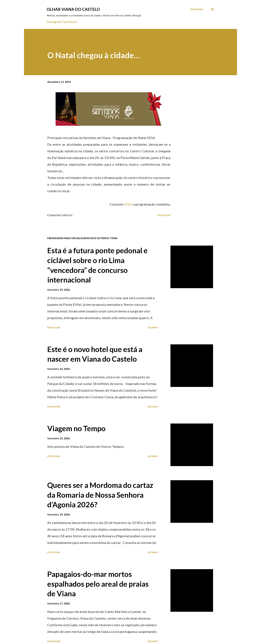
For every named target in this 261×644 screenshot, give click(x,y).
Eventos (67, 215)
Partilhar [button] (164, 215)
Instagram (54, 22)
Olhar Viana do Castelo (73, 9)
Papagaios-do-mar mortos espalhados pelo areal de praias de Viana (98, 584)
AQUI (128, 204)
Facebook (70, 22)
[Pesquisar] (197, 9)
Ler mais (153, 327)
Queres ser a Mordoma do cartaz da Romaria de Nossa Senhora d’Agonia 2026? (100, 495)
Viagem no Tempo (76, 428)
